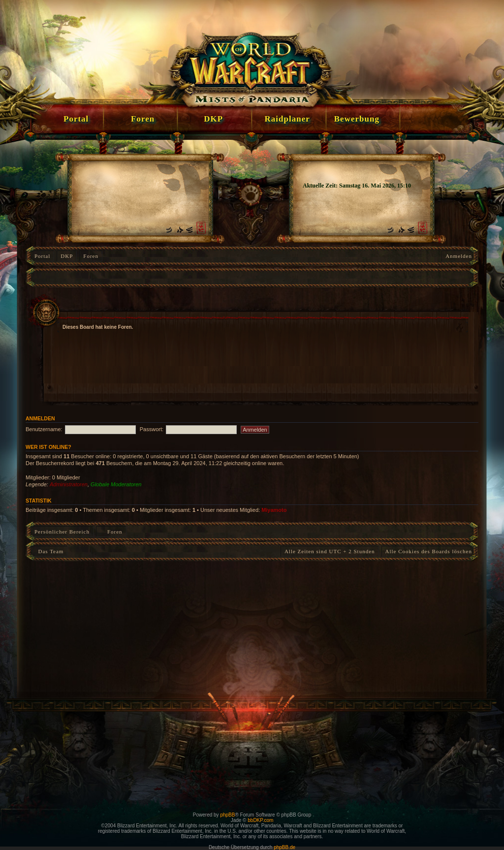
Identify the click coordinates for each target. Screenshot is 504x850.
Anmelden (459, 256)
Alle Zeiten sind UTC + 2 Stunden (330, 551)
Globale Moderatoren (116, 484)
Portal (42, 256)
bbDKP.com (260, 820)
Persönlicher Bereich (62, 532)
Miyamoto (274, 510)
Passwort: (152, 429)
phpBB (227, 815)
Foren (91, 256)
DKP (67, 256)
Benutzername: (44, 429)
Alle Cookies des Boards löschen (429, 551)
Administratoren (69, 484)
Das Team (49, 551)
